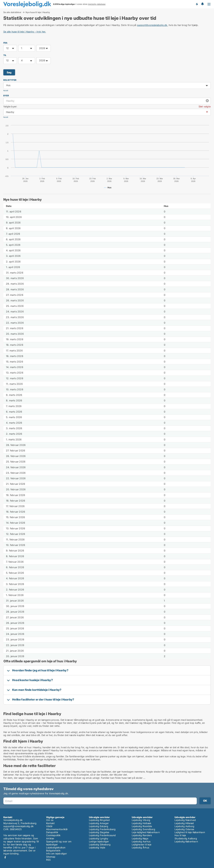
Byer (6, 96)
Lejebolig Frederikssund (102, 835)
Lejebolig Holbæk (142, 823)
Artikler (50, 838)
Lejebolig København (186, 841)
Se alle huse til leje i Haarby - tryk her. (25, 32)
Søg (9, 72)
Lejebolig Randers (142, 835)
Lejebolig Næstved (185, 820)
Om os (50, 820)
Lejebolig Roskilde (142, 826)
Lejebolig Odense (184, 829)
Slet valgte (205, 106)
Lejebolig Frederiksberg (102, 829)
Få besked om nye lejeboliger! (197, 4)
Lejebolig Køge (140, 838)
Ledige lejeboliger (99, 841)
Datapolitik (52, 832)
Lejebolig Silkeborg (100, 844)
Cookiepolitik (53, 835)
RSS (48, 860)
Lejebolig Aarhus (141, 841)
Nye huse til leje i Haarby (38, 12)
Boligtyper (10, 80)
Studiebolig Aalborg (186, 838)
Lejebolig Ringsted (99, 820)
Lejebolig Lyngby (99, 838)
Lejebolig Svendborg (143, 829)
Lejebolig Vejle (97, 847)
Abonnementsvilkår (57, 829)
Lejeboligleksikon (56, 847)
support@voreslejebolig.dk (152, 25)
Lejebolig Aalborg (184, 826)
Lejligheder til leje (142, 844)
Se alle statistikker (12, 12)
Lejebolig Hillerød (184, 823)
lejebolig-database (97, 4)
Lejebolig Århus (140, 847)
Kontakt (50, 823)
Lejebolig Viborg (141, 820)
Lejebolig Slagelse (99, 832)
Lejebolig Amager (99, 823)
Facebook (5, 857)
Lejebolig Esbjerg (99, 826)
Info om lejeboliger (57, 854)
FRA (5, 43)
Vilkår (49, 826)
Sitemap (51, 857)
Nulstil (6, 91)
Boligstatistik (53, 850)
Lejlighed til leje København (190, 832)
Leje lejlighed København (146, 832)
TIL (5, 55)
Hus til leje (180, 835)
